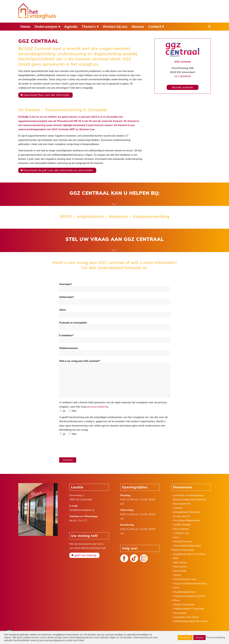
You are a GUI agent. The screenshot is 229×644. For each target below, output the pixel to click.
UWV (176, 588)
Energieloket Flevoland (187, 512)
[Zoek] (208, 27)
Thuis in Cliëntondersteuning (190, 583)
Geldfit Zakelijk (182, 524)
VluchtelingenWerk (184, 592)
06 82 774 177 (78, 521)
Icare (176, 537)
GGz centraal (181, 529)
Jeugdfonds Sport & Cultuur (189, 554)
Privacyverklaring (216, 637)
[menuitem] (25, 27)
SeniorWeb (180, 571)
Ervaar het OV (182, 516)
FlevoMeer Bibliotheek (186, 520)
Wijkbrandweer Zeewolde (189, 609)
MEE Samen (180, 562)
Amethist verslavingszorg (188, 495)
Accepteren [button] (185, 637)
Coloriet (178, 508)
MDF (176, 558)
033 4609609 (183, 76)
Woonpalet (180, 613)
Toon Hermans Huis (185, 579)
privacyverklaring (98, 407)
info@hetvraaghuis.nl (82, 510)
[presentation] (83, 446)
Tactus (177, 575)
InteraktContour (182, 541)
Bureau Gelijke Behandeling (190, 499)
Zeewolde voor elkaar (186, 617)
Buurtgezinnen (182, 503)
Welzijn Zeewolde (184, 604)
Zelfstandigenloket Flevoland (190, 621)
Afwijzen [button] (200, 637)
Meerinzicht (180, 567)
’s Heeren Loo (181, 533)
